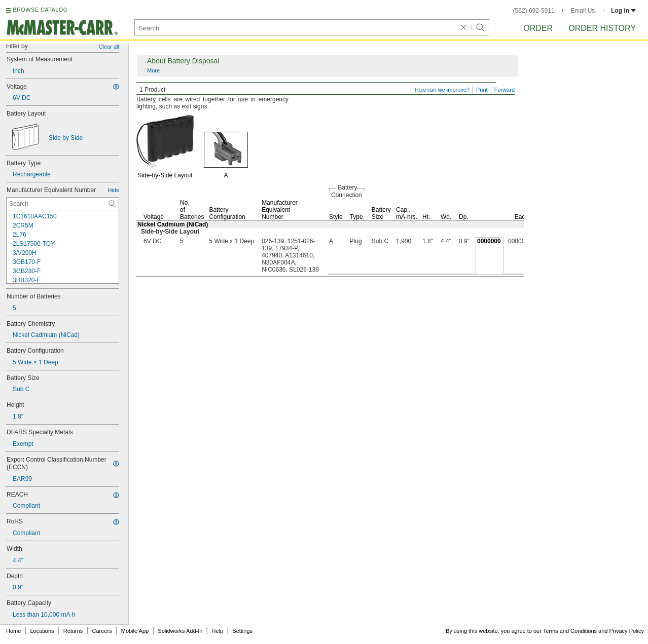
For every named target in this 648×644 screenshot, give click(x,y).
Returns (73, 631)
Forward (505, 90)
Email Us (583, 11)
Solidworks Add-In (180, 631)
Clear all (109, 47)
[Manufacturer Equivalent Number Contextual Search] (63, 204)
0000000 (489, 241)
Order (538, 28)
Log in (623, 11)
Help (218, 631)
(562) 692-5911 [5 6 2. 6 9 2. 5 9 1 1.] (534, 11)
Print (482, 90)
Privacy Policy (627, 631)
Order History (602, 28)
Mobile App (135, 631)
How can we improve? (442, 90)
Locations (42, 631)
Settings (242, 631)
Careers (102, 631)
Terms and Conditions (570, 631)
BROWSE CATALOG (40, 10)
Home (13, 631)
